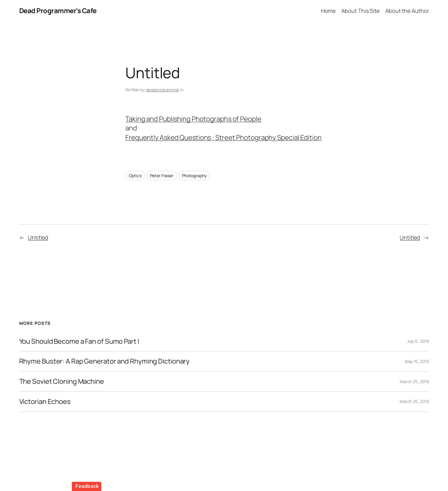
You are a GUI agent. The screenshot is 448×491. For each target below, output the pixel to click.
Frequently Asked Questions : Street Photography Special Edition (224, 137)
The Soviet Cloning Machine (62, 381)
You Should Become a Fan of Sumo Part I (79, 341)
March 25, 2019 (414, 381)
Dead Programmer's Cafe (58, 11)
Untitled (38, 237)
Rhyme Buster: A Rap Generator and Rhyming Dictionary (105, 361)
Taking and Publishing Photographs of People (193, 119)
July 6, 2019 (418, 341)
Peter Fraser (162, 176)
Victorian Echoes (45, 402)
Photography (194, 176)
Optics (135, 176)
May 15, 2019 (417, 361)
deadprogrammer (163, 90)
